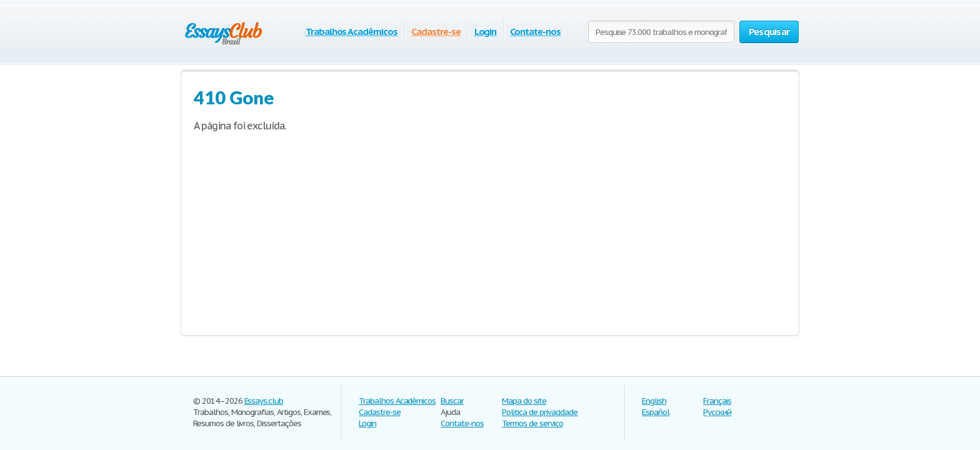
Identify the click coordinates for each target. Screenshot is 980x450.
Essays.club (264, 401)
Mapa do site (524, 401)
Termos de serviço (532, 423)
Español (656, 412)
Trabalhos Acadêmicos (352, 32)
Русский (717, 412)
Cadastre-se (436, 32)
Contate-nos (535, 32)
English (654, 401)
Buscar (452, 401)
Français (717, 401)
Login (486, 32)
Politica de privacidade (540, 412)
